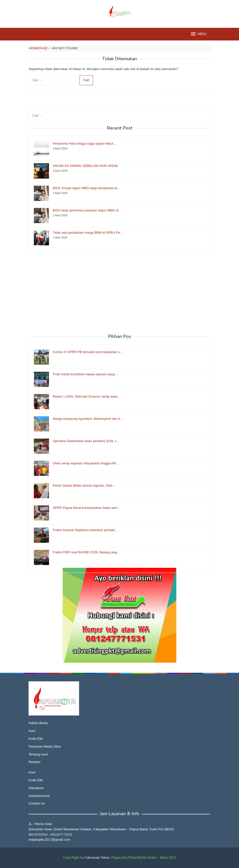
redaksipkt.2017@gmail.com (49, 840)
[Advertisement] (119, 294)
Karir (32, 731)
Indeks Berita (38, 723)
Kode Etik (36, 739)
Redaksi (34, 762)
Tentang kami (38, 754)
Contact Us (37, 803)
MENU (198, 34)
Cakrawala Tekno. (97, 858)
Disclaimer (36, 788)
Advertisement (39, 796)
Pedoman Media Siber (45, 746)
